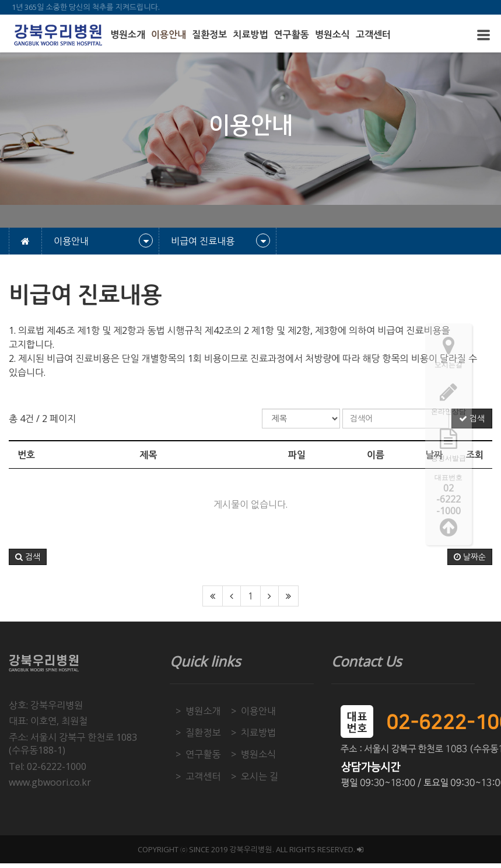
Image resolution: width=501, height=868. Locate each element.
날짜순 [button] (470, 557)
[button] (28, 557)
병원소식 (332, 35)
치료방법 (250, 35)
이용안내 (169, 35)
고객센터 (373, 35)
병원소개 (128, 35)
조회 (475, 455)
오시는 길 (260, 776)
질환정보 (209, 35)
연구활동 (292, 35)
